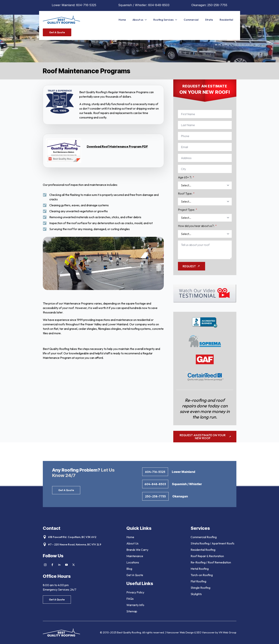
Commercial (191, 20)
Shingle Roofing (200, 588)
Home (122, 20)
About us (138, 20)
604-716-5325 (86, 5)
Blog (129, 569)
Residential (226, 20)
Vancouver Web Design (180, 632)
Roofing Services (164, 20)
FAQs (130, 599)
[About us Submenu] (147, 20)
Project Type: (188, 210)
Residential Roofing (203, 550)
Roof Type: (186, 193)
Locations (133, 562)
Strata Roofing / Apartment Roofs (212, 543)
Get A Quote (135, 575)
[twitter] (74, 565)
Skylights (196, 594)
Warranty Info (135, 605)
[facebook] (52, 565)
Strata (209, 20)
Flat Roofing (198, 581)
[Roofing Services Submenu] (177, 20)
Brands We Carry (137, 550)
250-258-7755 (217, 5)
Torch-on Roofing (202, 575)
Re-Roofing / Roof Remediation (211, 562)
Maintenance (135, 556)
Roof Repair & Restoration (207, 556)
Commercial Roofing (204, 537)
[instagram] (45, 565)
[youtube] (66, 565)
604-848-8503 (159, 5)
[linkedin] (59, 565)
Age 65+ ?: (186, 177)
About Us (132, 543)
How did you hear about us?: (197, 226)
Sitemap (132, 611)
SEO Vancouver (206, 632)
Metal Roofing (200, 569)
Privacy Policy (135, 592)
